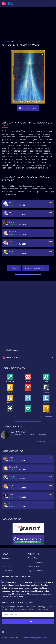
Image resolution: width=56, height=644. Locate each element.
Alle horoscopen (47, 417)
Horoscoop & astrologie (44, 441)
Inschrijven (28, 621)
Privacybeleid (36, 638)
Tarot (4, 562)
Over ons (25, 638)
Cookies (45, 638)
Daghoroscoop (7, 558)
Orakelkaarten (7, 571)
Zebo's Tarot (33, 558)
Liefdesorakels (34, 566)
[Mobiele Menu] (53, 3)
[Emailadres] (28, 615)
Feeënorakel (10, 41)
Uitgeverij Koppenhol (36, 571)
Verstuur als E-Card (28, 108)
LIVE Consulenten (35, 562)
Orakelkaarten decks (28, 358)
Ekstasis (14, 268)
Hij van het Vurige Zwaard (36, 268)
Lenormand (6, 566)
